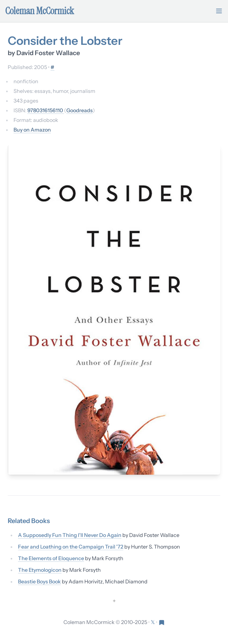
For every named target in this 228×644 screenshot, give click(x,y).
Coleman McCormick (40, 11)
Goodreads (80, 110)
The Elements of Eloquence (51, 558)
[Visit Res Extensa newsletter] (162, 622)
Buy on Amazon (32, 130)
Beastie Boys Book (39, 581)
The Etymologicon (40, 570)
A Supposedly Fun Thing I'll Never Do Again (70, 535)
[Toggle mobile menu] (219, 11)
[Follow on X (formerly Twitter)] (153, 622)
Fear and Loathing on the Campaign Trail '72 (71, 547)
